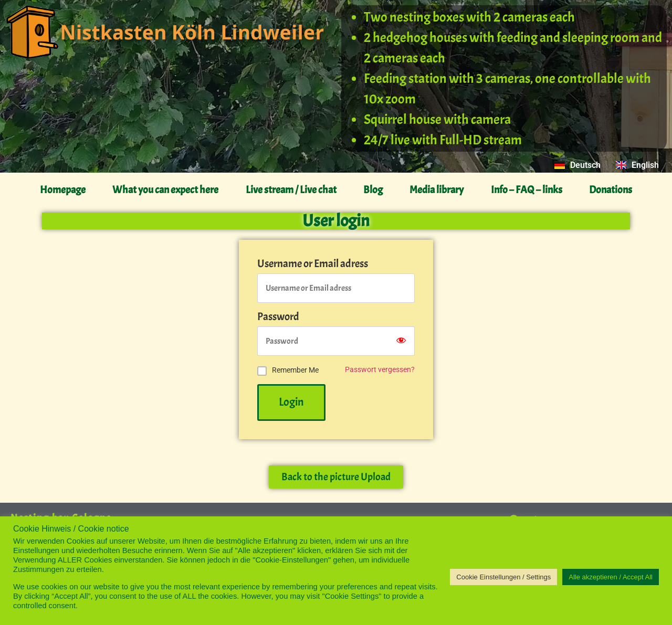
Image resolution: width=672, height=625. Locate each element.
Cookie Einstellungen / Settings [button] (503, 577)
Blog (373, 190)
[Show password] (401, 341)
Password (278, 317)
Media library (437, 190)
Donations (611, 190)
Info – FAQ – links (527, 190)
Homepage (63, 190)
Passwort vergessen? (380, 370)
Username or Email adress (313, 264)
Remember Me (295, 370)
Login (291, 402)
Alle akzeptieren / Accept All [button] (611, 577)
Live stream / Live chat (291, 190)
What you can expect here (165, 190)
